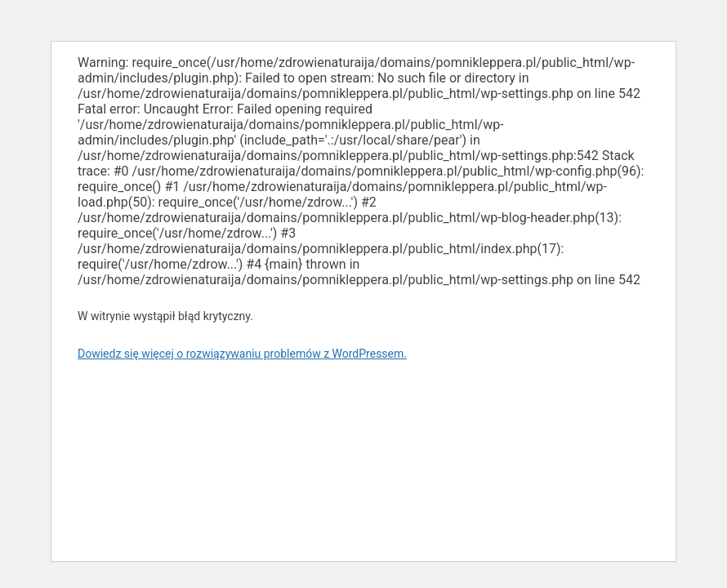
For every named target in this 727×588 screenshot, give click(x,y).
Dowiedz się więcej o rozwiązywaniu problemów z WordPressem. (242, 354)
